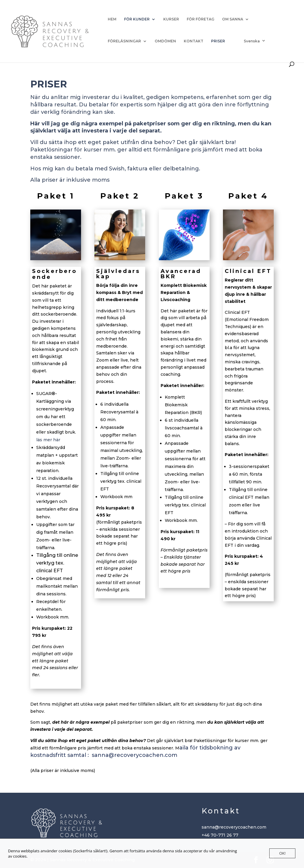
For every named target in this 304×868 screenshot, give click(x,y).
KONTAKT (194, 41)
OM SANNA (233, 19)
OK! (282, 853)
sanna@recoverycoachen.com (134, 755)
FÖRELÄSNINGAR (124, 41)
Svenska (252, 41)
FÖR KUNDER (137, 19)
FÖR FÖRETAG (201, 19)
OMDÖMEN (165, 41)
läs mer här (49, 440)
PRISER (218, 41)
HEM (112, 19)
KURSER (171, 19)
